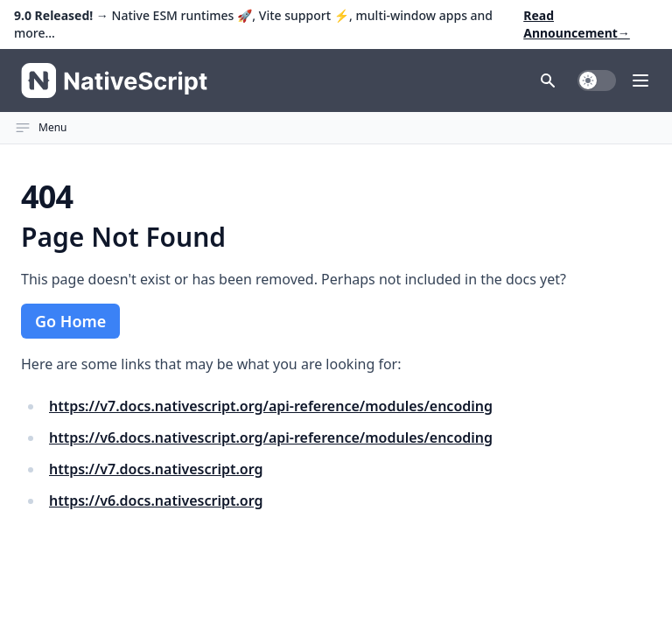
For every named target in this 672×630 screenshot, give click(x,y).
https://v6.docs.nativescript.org (156, 500)
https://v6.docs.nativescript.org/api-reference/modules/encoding (271, 437)
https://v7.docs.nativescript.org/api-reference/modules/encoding (271, 406)
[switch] (597, 80)
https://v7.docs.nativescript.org (156, 469)
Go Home (70, 321)
